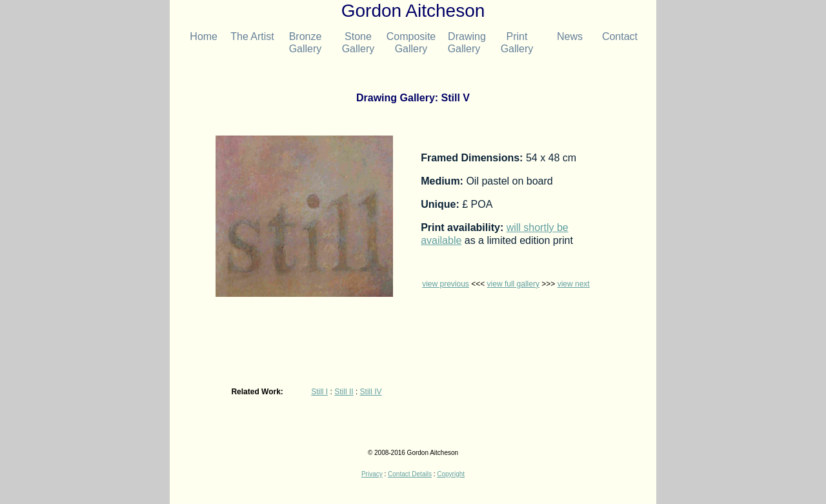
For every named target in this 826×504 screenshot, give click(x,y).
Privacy (372, 474)
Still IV (371, 392)
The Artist (252, 36)
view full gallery (513, 284)
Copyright (451, 474)
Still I (319, 392)
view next (574, 284)
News (570, 36)
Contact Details (410, 474)
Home (199, 36)
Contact (617, 36)
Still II (344, 392)
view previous (446, 284)
